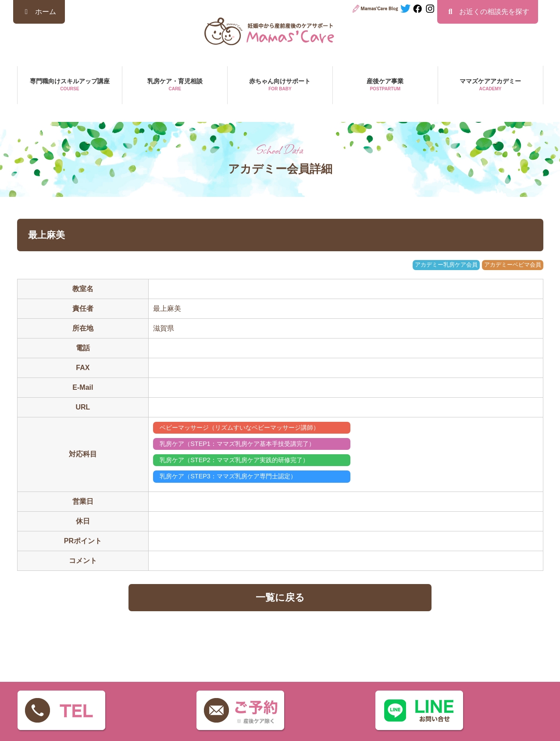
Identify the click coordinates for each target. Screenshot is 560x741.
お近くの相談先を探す (488, 12)
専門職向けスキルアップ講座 (70, 85)
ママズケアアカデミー (490, 85)
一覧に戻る (280, 597)
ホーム (39, 12)
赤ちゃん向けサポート (280, 85)
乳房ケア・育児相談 (175, 85)
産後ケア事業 (385, 85)
